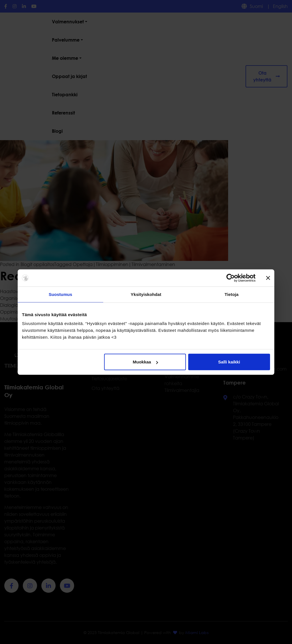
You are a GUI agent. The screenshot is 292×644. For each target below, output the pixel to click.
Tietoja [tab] (232, 294)
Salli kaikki (229, 362)
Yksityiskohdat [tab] (146, 294)
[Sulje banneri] (268, 278)
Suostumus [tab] (61, 294)
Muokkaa (145, 362)
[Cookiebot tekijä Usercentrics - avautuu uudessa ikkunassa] (231, 278)
